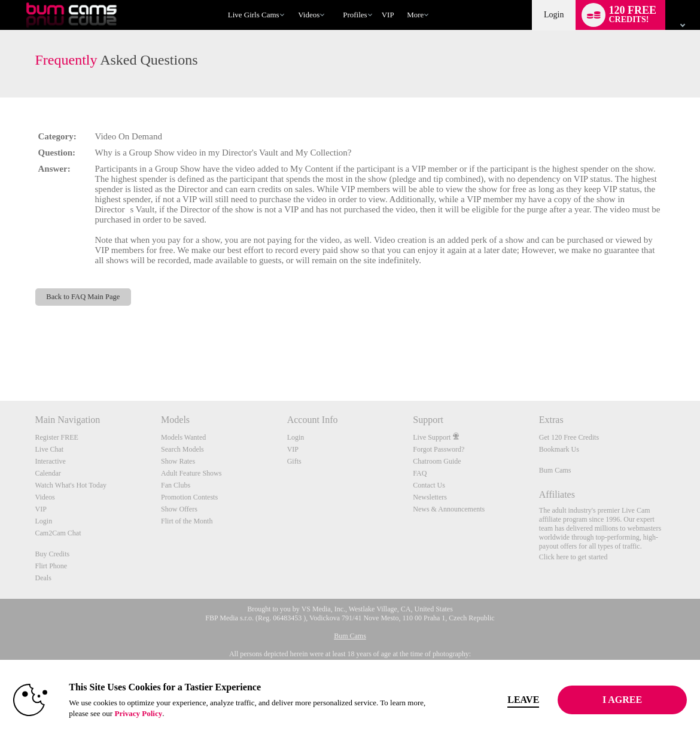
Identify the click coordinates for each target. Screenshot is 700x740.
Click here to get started (573, 557)
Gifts (294, 461)
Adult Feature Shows (191, 473)
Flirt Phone (51, 566)
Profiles (355, 15)
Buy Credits (53, 554)
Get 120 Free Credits (569, 437)
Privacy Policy (157, 713)
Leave (512, 700)
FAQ (420, 473)
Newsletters (430, 497)
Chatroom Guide (437, 461)
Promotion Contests (189, 497)
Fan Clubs (176, 485)
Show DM (0, 356)
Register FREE (57, 437)
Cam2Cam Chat (58, 533)
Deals (43, 578)
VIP (388, 15)
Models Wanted (183, 437)
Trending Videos (293, 0)
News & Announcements (449, 509)
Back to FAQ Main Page (83, 297)
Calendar (48, 473)
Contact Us (429, 485)
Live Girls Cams (254, 15)
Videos (309, 15)
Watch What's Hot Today (71, 485)
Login (554, 15)
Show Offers (179, 509)
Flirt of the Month (187, 521)
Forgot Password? (439, 449)
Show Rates (178, 461)
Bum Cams (555, 470)
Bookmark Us (559, 449)
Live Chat (50, 449)
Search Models (182, 449)
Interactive (51, 461)
